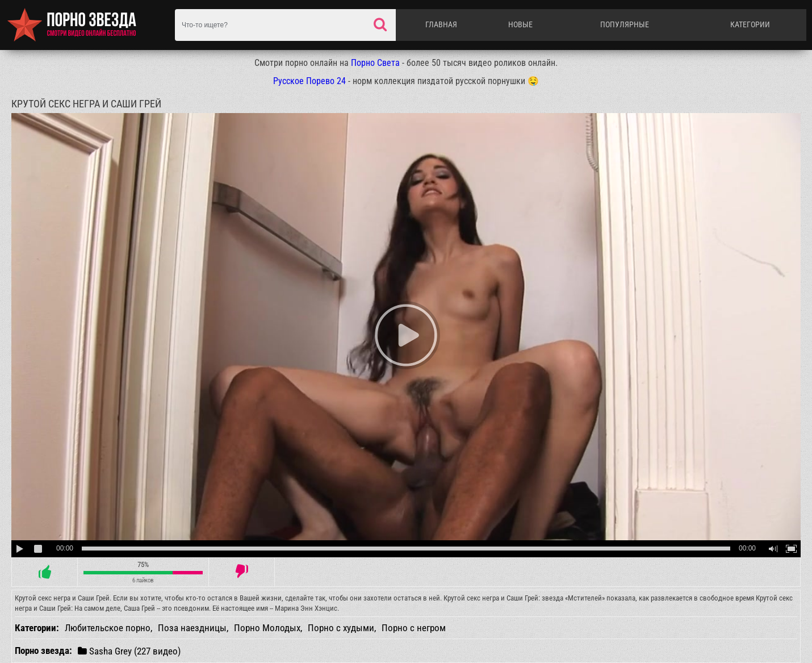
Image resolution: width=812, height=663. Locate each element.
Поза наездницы (192, 628)
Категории (750, 24)
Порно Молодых (267, 628)
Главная (441, 24)
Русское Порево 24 (309, 81)
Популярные (625, 24)
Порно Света (375, 63)
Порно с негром (414, 628)
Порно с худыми (341, 628)
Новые (520, 24)
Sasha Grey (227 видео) (129, 651)
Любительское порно (108, 628)
